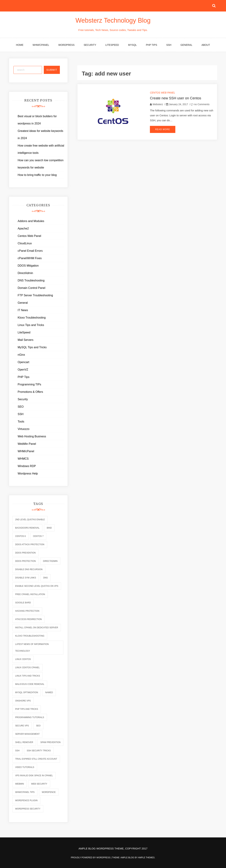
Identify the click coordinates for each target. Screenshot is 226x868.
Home (20, 45)
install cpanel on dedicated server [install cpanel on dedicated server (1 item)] (37, 628)
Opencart (23, 362)
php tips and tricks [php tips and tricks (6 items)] (27, 709)
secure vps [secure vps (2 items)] (22, 726)
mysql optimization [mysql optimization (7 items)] (27, 692)
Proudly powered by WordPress (91, 858)
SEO (21, 407)
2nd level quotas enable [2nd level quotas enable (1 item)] (30, 520)
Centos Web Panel (163, 93)
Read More (163, 129)
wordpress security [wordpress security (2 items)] (28, 809)
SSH (169, 45)
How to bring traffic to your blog (37, 175)
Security (90, 45)
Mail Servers (26, 340)
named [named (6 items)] (49, 692)
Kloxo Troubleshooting (32, 318)
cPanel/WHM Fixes (30, 258)
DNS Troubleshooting (31, 280)
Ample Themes (146, 858)
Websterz (158, 104)
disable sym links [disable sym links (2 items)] (26, 578)
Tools (21, 422)
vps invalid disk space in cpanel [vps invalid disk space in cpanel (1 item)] (34, 776)
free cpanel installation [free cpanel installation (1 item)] (30, 594)
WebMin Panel (27, 444)
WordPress (66, 45)
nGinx (21, 355)
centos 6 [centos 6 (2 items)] (20, 536)
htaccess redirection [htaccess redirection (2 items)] (28, 619)
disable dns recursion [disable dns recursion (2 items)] (29, 569)
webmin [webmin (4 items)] (20, 784)
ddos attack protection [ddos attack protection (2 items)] (30, 544)
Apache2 (23, 228)
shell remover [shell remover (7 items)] (24, 742)
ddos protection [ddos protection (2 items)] (26, 561)
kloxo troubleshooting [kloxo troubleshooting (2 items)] (30, 636)
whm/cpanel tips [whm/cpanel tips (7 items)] (25, 792)
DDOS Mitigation (28, 266)
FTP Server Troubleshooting (35, 295)
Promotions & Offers (30, 392)
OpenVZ (23, 370)
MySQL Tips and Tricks (32, 347)
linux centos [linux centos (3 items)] (23, 659)
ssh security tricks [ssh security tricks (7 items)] (39, 751)
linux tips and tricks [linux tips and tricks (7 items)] (28, 676)
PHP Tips (151, 45)
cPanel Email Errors (30, 251)
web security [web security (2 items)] (39, 784)
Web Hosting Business (32, 436)
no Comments (200, 104)
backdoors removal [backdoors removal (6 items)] (27, 528)
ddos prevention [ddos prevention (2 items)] (25, 553)
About (206, 45)
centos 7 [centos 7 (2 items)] (38, 536)
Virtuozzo (23, 429)
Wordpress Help (28, 474)
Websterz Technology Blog (113, 20)
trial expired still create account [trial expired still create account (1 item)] (36, 759)
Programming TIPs (29, 384)
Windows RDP (27, 466)
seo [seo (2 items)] (38, 726)
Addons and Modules (31, 221)
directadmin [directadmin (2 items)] (50, 561)
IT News (23, 310)
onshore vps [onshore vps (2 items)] (23, 701)
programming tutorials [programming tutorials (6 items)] (30, 717)
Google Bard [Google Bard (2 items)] (23, 603)
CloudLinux (25, 243)
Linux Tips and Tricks (31, 325)
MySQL (133, 45)
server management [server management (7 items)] (27, 734)
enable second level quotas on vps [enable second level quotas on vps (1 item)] (37, 586)
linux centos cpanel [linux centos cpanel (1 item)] (27, 668)
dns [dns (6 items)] (45, 578)
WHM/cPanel (41, 45)
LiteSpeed (112, 45)
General (186, 45)
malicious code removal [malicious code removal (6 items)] (30, 684)
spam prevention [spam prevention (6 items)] (50, 742)
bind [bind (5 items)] (49, 528)
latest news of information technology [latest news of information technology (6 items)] (32, 648)
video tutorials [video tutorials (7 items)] (25, 767)
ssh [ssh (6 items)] (17, 751)
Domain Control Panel (32, 288)
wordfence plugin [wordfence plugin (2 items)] (26, 800)
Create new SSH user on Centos (176, 98)
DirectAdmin (25, 273)
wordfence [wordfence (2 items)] (49, 792)
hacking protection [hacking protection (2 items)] (27, 611)
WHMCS (23, 459)
